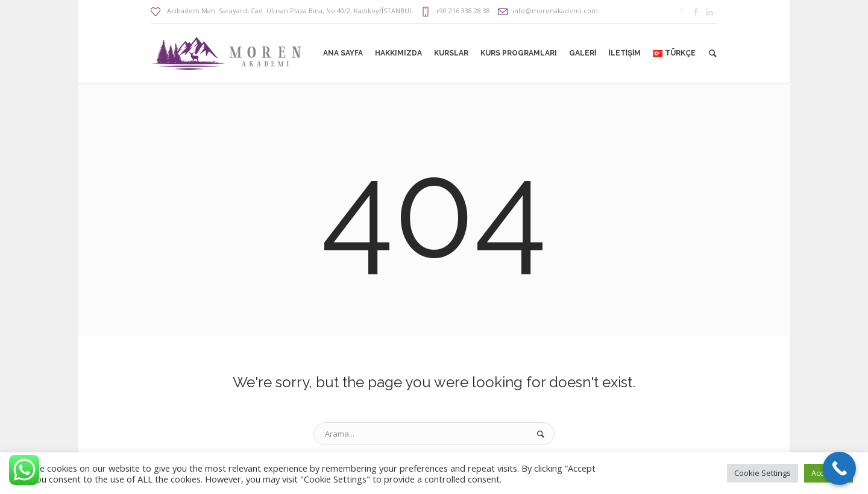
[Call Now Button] (839, 468)
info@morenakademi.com (555, 11)
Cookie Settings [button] (763, 473)
